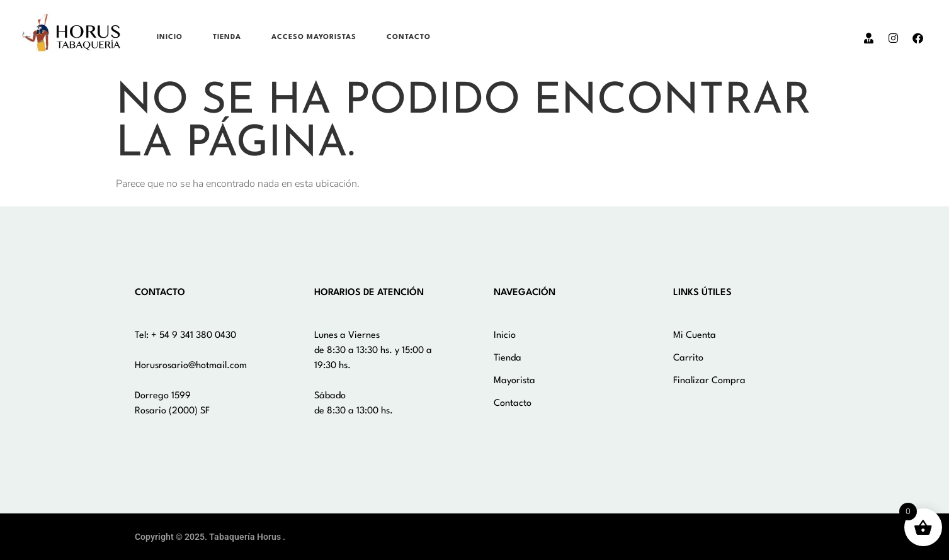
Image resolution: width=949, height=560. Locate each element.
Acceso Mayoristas (314, 37)
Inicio (170, 37)
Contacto (409, 37)
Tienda (227, 37)
